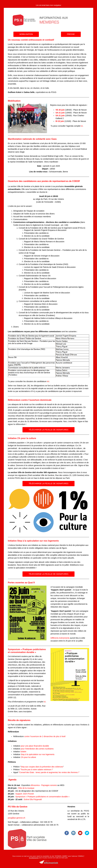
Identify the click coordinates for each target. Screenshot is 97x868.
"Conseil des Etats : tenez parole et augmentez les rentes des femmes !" (49, 772)
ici (82, 126)
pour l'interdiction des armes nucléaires (37, 749)
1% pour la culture (28, 757)
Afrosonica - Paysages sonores (44, 785)
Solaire (23, 752)
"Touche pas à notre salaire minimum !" (37, 770)
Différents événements (60, 638)
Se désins (32, 858)
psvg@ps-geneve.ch (17, 818)
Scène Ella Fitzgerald (33, 799)
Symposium (42, 797)
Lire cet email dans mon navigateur (49, 5)
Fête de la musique (26, 788)
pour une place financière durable (35, 746)
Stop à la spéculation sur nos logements (38, 754)
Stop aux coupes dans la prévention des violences (42, 767)
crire (37, 858)
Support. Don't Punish (25, 794)
